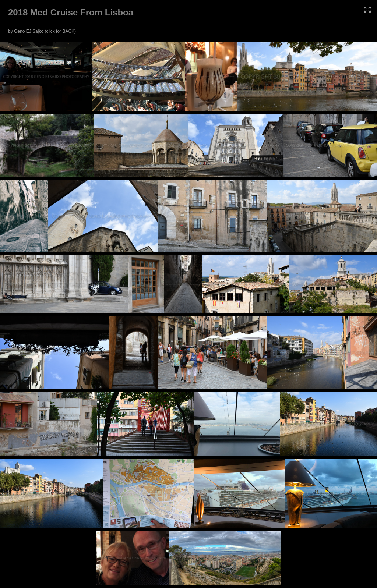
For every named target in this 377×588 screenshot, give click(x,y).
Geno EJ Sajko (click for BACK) (45, 31)
